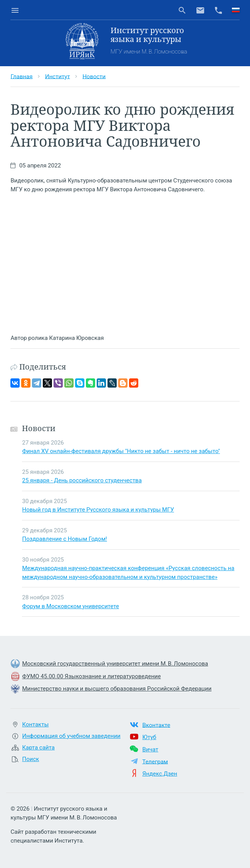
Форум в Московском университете (70, 606)
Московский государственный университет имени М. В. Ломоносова (115, 664)
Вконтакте (156, 725)
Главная (21, 76)
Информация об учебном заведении (71, 736)
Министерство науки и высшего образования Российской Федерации (117, 689)
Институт (58, 76)
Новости (94, 76)
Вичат (150, 749)
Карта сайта (38, 748)
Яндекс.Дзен (160, 774)
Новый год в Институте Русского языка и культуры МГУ (98, 510)
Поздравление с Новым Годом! (64, 539)
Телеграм (155, 761)
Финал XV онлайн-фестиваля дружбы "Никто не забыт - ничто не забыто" (121, 451)
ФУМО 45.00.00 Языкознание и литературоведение (91, 676)
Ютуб (149, 737)
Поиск (30, 759)
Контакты (35, 724)
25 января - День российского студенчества (82, 480)
